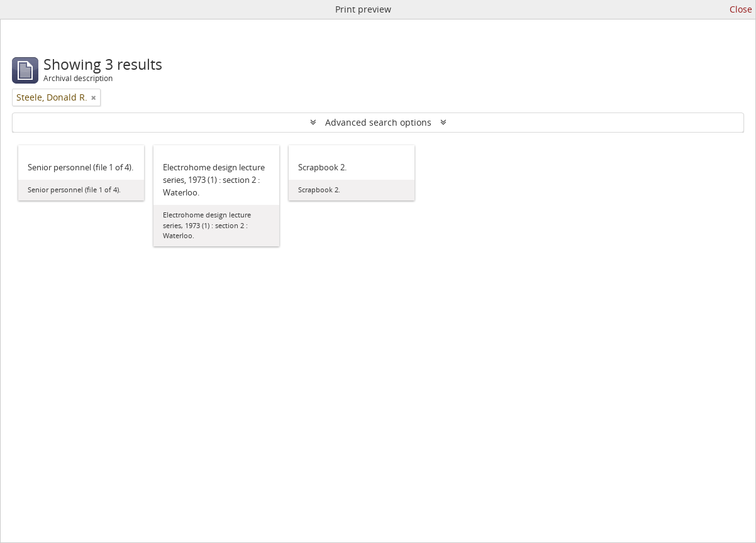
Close (741, 9)
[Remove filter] (94, 97)
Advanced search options (378, 122)
